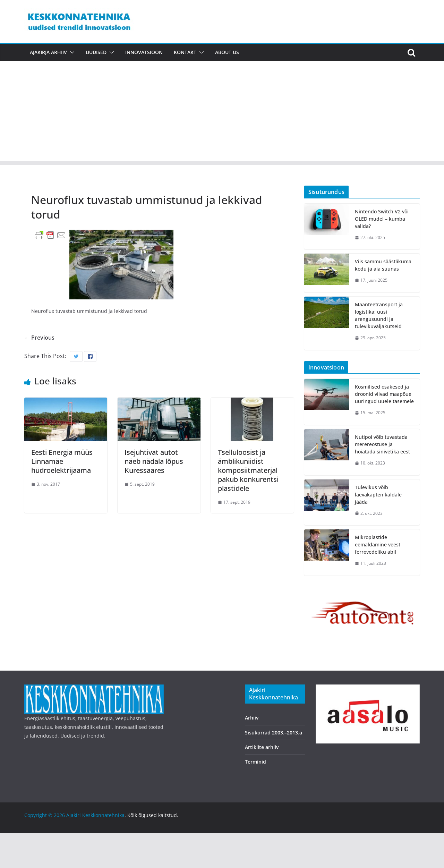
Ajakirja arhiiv (48, 52)
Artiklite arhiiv (262, 747)
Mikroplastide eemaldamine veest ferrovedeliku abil (378, 544)
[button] (71, 52)
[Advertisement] (222, 113)
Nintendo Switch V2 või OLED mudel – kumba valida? (382, 219)
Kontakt (185, 52)
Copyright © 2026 (45, 815)
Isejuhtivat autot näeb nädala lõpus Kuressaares (154, 461)
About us (227, 52)
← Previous (39, 338)
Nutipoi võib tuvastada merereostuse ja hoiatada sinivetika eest (382, 444)
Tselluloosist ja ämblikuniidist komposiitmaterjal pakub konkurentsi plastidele (248, 470)
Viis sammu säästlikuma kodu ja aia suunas (383, 265)
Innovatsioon (144, 52)
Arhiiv (252, 718)
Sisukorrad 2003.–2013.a (274, 733)
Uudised (96, 52)
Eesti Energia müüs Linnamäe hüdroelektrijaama (62, 461)
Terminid (255, 762)
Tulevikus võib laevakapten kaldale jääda (378, 495)
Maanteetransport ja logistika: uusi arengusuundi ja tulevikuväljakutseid (379, 315)
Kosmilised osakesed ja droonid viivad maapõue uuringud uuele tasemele (384, 394)
